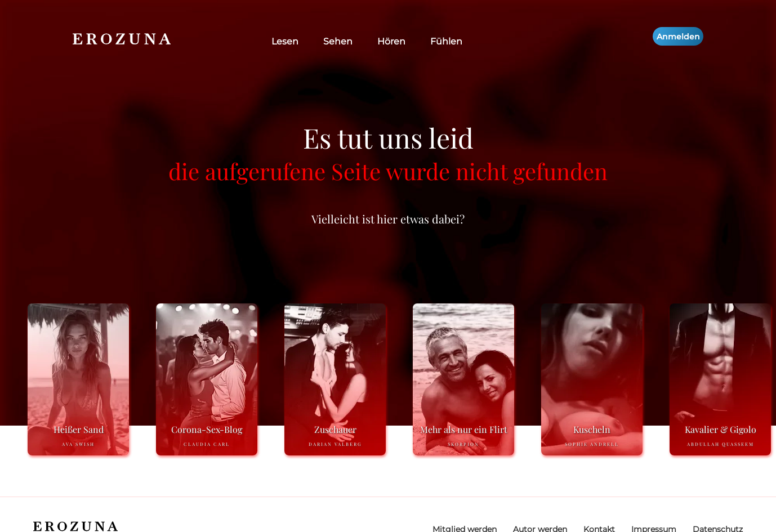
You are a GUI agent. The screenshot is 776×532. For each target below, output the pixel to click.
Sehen (338, 41)
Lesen (285, 41)
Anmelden (678, 37)
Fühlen (446, 41)
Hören (391, 41)
